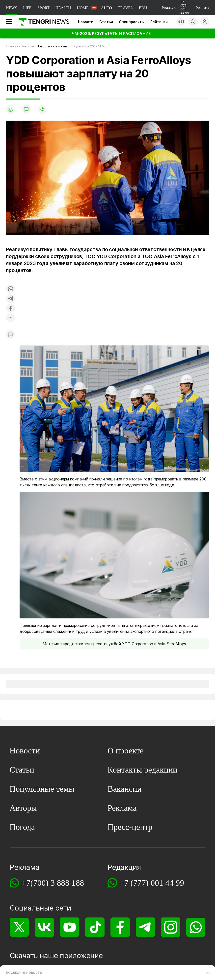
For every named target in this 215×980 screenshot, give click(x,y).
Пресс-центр (130, 827)
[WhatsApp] (196, 927)
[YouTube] (69, 927)
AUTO (107, 8)
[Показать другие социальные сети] (10, 318)
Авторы (23, 808)
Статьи (106, 22)
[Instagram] (171, 927)
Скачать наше (35, 956)
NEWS (12, 8)
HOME (83, 8)
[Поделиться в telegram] (10, 299)
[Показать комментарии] (26, 110)
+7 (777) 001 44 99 (152, 883)
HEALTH (63, 8)
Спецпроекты (132, 22)
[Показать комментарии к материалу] (10, 335)
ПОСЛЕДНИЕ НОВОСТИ (24, 973)
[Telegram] (145, 927)
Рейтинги (159, 22)
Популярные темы (42, 789)
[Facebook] (120, 927)
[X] (19, 927)
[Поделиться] (42, 110)
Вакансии (125, 789)
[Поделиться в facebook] (10, 309)
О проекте (126, 751)
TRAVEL (125, 8)
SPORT (43, 8)
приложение (81, 956)
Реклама (202, 8)
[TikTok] (95, 927)
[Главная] (42, 22)
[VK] (44, 927)
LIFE (27, 8)
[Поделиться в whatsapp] (10, 289)
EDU (143, 8)
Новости (86, 22)
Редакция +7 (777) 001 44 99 (175, 7)
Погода (22, 827)
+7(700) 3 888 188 (53, 883)
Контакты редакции (142, 770)
